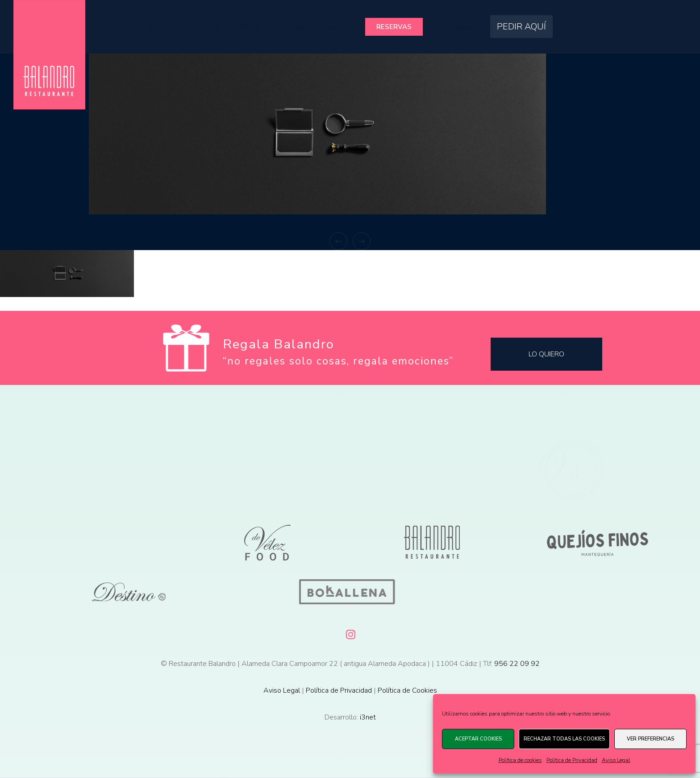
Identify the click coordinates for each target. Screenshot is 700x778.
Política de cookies (520, 760)
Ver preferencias (650, 739)
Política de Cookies (407, 690)
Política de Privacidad (572, 760)
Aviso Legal (616, 760)
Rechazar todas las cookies (564, 739)
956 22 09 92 (517, 664)
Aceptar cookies (478, 739)
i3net (368, 717)
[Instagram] (350, 633)
